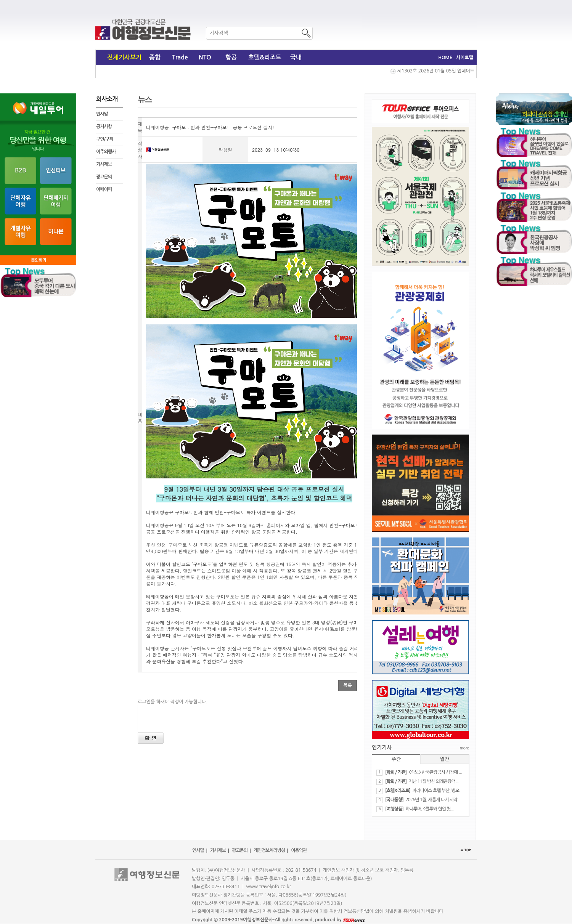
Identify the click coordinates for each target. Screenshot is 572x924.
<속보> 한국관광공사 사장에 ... (435, 772)
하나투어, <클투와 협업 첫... (429, 809)
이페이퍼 (104, 189)
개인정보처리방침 (269, 850)
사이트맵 (465, 58)
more (464, 748)
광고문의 (104, 177)
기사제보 (104, 164)
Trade (180, 57)
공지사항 (104, 127)
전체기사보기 (124, 57)
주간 (396, 759)
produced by (340, 920)
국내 (296, 57)
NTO (205, 57)
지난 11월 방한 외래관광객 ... (434, 781)
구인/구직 (105, 139)
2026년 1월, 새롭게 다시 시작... (433, 800)
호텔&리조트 (265, 57)
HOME (445, 58)
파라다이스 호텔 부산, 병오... (437, 791)
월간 (445, 759)
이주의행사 (106, 152)
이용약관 (299, 850)
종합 (155, 57)
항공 (231, 57)
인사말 (102, 114)
